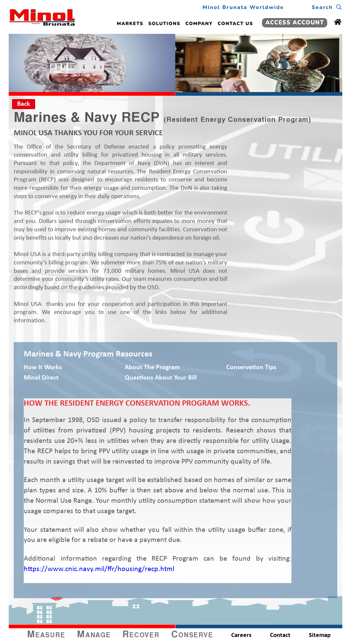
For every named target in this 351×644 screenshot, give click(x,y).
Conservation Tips (251, 368)
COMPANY (199, 24)
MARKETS (130, 24)
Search (327, 7)
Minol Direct (41, 378)
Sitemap (320, 635)
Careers (241, 635)
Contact (280, 635)
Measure (46, 635)
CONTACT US (236, 24)
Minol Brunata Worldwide (243, 7)
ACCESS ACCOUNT (295, 23)
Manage (94, 635)
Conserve (192, 635)
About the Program (152, 368)
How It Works (43, 368)
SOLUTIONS (164, 24)
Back (24, 104)
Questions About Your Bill (161, 378)
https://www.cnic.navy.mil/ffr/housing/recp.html (99, 569)
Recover (141, 635)
